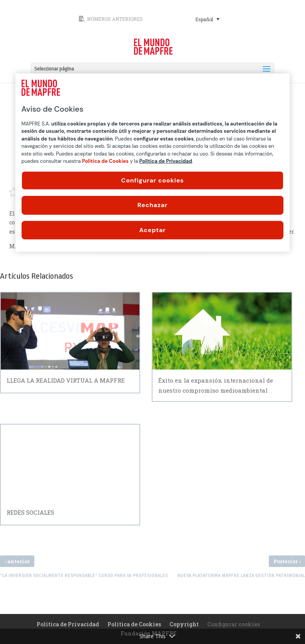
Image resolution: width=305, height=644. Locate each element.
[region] (153, 163)
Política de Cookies (134, 624)
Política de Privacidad (68, 624)
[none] (233, 19)
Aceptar (153, 230)
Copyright (184, 624)
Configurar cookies (153, 180)
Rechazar (152, 205)
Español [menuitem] (204, 19)
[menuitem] (207, 19)
